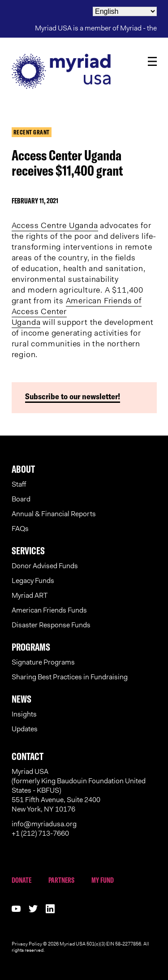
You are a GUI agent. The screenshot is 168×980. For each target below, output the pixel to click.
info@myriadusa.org (44, 824)
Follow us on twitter (33, 909)
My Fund (103, 880)
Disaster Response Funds (51, 625)
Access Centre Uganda (55, 225)
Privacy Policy (27, 944)
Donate (22, 880)
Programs (31, 647)
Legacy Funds (33, 581)
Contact (28, 756)
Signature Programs (43, 662)
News (22, 699)
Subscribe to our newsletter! (73, 396)
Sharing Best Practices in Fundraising (70, 677)
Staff (19, 484)
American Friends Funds (49, 610)
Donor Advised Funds (45, 566)
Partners (61, 880)
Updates (25, 729)
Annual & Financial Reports (54, 514)
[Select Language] (125, 11)
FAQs (20, 529)
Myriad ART (30, 595)
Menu (152, 61)
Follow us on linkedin (50, 909)
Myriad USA (84, 71)
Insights (24, 714)
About (23, 469)
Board (21, 499)
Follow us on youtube (16, 909)
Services (28, 551)
